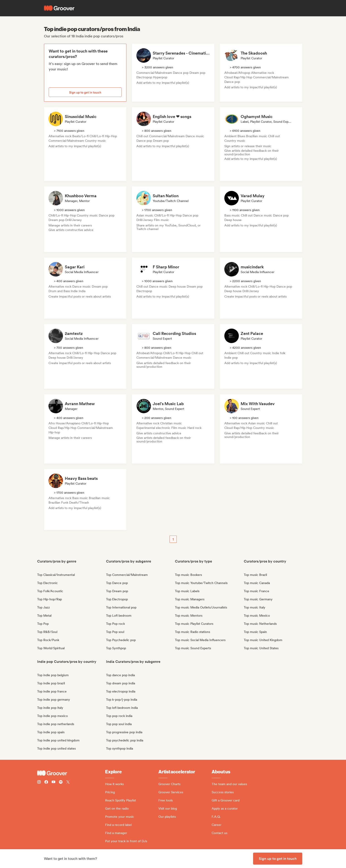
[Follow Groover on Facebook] (46, 783)
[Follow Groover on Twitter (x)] (68, 783)
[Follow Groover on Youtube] (53, 783)
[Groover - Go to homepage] (71, 773)
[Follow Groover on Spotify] (61, 783)
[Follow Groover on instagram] (39, 783)
